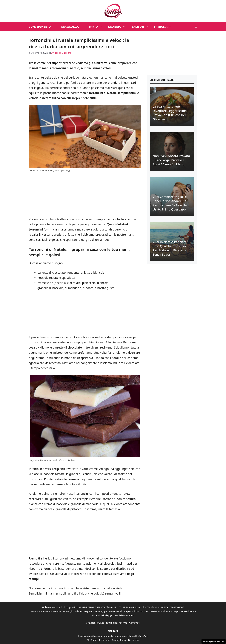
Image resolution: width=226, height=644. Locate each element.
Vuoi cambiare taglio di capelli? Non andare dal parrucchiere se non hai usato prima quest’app (170, 203)
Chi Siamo (92, 640)
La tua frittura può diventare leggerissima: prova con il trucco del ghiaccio (170, 113)
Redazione (105, 640)
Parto (97, 27)
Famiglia (164, 27)
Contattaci (135, 623)
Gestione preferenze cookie (214, 641)
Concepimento (43, 27)
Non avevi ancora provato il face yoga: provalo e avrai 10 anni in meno (171, 160)
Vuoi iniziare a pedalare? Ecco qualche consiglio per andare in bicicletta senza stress (170, 248)
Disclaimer (134, 640)
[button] (196, 27)
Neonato (118, 27)
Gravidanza (73, 27)
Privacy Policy (119, 640)
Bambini (141, 27)
